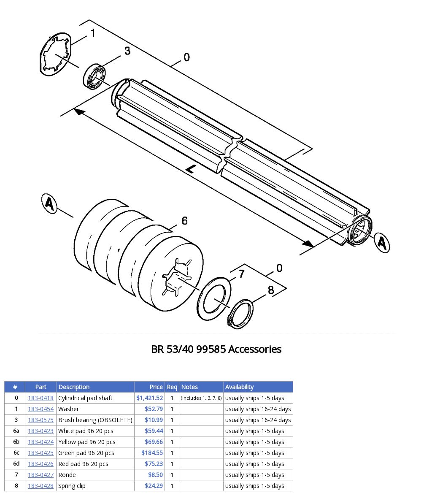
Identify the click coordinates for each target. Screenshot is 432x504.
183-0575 (41, 420)
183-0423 (41, 431)
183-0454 (41, 409)
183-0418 (41, 398)
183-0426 (41, 464)
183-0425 (41, 453)
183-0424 (41, 442)
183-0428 (41, 486)
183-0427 (41, 475)
